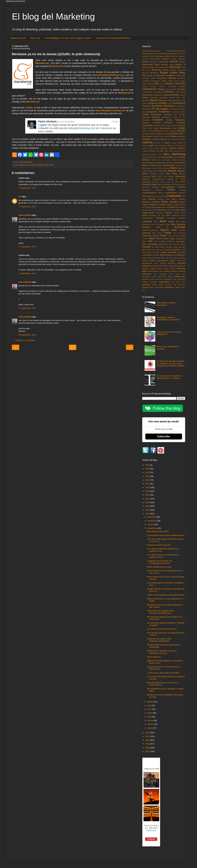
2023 (148, 476)
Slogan (183, 215)
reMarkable (181, 279)
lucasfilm (172, 269)
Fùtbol (144, 128)
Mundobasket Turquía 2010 (152, 168)
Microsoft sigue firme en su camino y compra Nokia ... (163, 684)
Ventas (159, 239)
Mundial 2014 (169, 165)
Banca (166, 70)
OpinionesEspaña (159, 179)
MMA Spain (173, 151)
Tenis (154, 233)
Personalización (168, 187)
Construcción (147, 92)
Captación (172, 78)
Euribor (182, 114)
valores (178, 287)
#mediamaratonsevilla (151, 53)
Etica (176, 115)
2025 (148, 469)
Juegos (151, 145)
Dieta (183, 101)
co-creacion (156, 252)
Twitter (163, 236)
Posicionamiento (149, 193)
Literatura (181, 148)
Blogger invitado (169, 73)
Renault (177, 205)
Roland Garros (147, 210)
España (145, 114)
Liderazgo (164, 148)
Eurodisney (166, 117)
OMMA (154, 177)
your (144, 290)
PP (177, 179)
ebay (174, 255)
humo (156, 263)
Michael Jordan (172, 163)
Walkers (145, 244)
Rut (20, 197)
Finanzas (146, 123)
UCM (170, 236)
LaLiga (144, 148)
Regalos (145, 205)
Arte (171, 64)
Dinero (144, 103)
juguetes (145, 268)
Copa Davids (180, 92)
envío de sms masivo (170, 258)
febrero (151, 724)
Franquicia (157, 125)
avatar (175, 247)
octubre (151, 524)
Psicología (163, 196)
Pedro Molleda (25, 215)
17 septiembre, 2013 (27, 188)
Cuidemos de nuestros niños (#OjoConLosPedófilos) (159, 640)
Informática (181, 136)
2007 (148, 751)
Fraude (169, 126)
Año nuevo (146, 70)
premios (145, 279)
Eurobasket (146, 117)
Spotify (171, 222)
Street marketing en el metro (159, 567)
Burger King (152, 75)
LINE (169, 145)
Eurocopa (156, 117)
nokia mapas (175, 274)
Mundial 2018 (180, 165)
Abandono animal (148, 56)
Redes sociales (43, 165)
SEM (173, 210)
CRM (178, 75)
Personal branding (150, 187)
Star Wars (181, 222)
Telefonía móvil (168, 230)
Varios (152, 238)
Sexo (168, 215)
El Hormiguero (180, 106)
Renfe (183, 205)
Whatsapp (153, 244)
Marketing (178, 154)
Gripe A (145, 131)
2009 (148, 744)
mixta (167, 271)
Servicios (152, 215)
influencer (172, 263)
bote (162, 250)
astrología (169, 247)
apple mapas (160, 247)
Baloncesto (157, 70)
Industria (167, 136)
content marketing (169, 252)
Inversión (157, 143)
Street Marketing (178, 224)
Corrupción (158, 95)
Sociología (171, 218)
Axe (184, 67)
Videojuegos (180, 239)
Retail (172, 207)
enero (150, 728)
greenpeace (181, 261)
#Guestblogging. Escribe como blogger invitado (68, 38)
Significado (175, 215)
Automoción (175, 67)
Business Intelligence (166, 75)
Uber (178, 236)
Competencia (149, 89)
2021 (148, 484)
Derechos (163, 100)
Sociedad (160, 218)
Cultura (145, 98)
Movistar (159, 165)
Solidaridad (147, 222)
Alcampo (145, 59)
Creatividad (167, 95)
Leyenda (156, 148)
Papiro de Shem (173, 182)
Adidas (168, 56)
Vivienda (162, 241)
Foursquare (147, 125)
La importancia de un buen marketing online (166, 535)
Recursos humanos (151, 202)
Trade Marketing (179, 233)
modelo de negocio (178, 271)
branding (168, 250)
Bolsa (144, 75)
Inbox (162, 136)
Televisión (146, 233)
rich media (176, 282)
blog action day (149, 250)
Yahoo (183, 244)
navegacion (163, 274)
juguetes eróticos (156, 269)
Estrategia (168, 114)
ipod (175, 266)
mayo (150, 713)
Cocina (153, 86)
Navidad (172, 171)
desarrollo (156, 255)
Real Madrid (172, 199)
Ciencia (150, 84)
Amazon (166, 59)
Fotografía (181, 123)
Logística (145, 151)
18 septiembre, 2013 (27, 335)
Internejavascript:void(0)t (177, 139)
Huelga (167, 134)
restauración (164, 282)
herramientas (147, 263)
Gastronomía (165, 128)
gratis (173, 260)
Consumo (169, 92)
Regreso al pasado (158, 205)
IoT (163, 143)
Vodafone (171, 241)
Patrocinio (146, 184)
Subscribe (164, 436)
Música (174, 168)
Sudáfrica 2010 (151, 227)
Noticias (182, 174)
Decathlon (146, 101)
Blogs (21, 165)
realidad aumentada (150, 282)
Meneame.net (59, 66)
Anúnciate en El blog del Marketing (113, 38)
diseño (163, 255)
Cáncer (172, 98)
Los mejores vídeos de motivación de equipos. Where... (163, 556)
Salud (183, 210)
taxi (175, 285)
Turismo (156, 236)
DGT (178, 98)
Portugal (182, 190)
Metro (164, 163)
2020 (180, 54)
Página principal (18, 38)
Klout (156, 146)
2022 (148, 480)
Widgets (161, 244)
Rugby (155, 210)
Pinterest (181, 187)
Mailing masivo (157, 155)
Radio (144, 199)
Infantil (173, 136)
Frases (164, 126)
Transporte (147, 236)
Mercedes (146, 163)
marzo (150, 720)
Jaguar (174, 143)
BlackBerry (154, 73)
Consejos (181, 89)
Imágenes (156, 136)
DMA (183, 98)
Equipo (183, 112)
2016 (148, 502)
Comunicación (171, 89)
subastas (169, 285)
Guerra (151, 131)
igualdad (163, 263)
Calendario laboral (149, 78)
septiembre (153, 528)
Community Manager (177, 86)
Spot (163, 221)
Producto (182, 193)
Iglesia (150, 136)
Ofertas (171, 176)
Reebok (182, 202)
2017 (148, 499)
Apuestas (165, 64)
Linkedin (172, 148)
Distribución (153, 103)
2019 (148, 491)
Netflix (145, 174)
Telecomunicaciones (150, 230)
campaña (176, 250)
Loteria (152, 151)
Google (181, 128)
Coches (145, 86)
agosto (151, 702)
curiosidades (147, 255)
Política (171, 190)
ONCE (160, 177)
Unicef (183, 236)
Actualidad (160, 56)
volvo (183, 287)
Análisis (182, 62)
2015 (148, 506)
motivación (147, 274)
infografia (181, 263)
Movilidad (151, 165)
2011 (148, 736)
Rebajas (182, 199)
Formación (168, 123)
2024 (148, 472)
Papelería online (158, 182)
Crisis (176, 95)
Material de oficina (156, 157)
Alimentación (155, 59)
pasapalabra (146, 277)
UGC (174, 236)
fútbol (152, 260)
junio (150, 709)
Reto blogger (180, 207)
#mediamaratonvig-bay (169, 53)
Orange (170, 179)
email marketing (154, 258)
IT (184, 134)
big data (182, 247)
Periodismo (168, 184)
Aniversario (163, 62)
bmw (158, 250)
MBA (162, 151)
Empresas (164, 112)
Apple (157, 64)
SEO (178, 210)
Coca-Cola (180, 84)
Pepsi (154, 184)
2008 (148, 748)
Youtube (146, 247)
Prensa (161, 193)
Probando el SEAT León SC (159, 545)
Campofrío (162, 78)
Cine (157, 84)
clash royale (147, 252)
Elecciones (173, 109)
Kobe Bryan (163, 146)
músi (155, 274)
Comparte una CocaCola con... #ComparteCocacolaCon (160, 562)
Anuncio (174, 61)
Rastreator (161, 199)
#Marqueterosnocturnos (151, 51)
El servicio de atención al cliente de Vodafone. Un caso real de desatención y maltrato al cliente (170, 363)
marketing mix (153, 271)
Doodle (162, 103)
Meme (174, 160)
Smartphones (147, 218)
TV (167, 227)
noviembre (152, 521)
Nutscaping (146, 177)
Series (145, 215)
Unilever (145, 239)
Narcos (155, 171)
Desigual (171, 100)
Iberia (144, 136)
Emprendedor (152, 112)
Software (182, 218)
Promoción (147, 196)
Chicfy (144, 84)
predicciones (180, 277)
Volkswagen (181, 241)
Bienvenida (181, 70)
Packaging (146, 182)
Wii (166, 244)
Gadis (156, 128)
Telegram (182, 230)
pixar (154, 277)
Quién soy (35, 38)
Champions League (159, 81)
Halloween (159, 131)
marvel (162, 271)
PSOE (183, 179)
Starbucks (146, 224)
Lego (150, 148)
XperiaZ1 (176, 244)
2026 (148, 465)
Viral (52, 165)
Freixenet (175, 125)
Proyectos (155, 196)
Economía (147, 106)
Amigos (174, 59)
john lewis (181, 266)
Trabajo (167, 233)
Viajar (172, 239)
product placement (156, 279)
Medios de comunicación (161, 160)
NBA (180, 168)
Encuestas (175, 112)
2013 (148, 514)
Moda (145, 165)
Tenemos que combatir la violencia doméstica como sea (162, 652)
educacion (181, 255)
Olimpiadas (180, 176)
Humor (27, 165)
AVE (184, 54)
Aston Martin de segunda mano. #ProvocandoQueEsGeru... (161, 612)
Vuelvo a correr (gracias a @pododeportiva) (166, 595)
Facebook (158, 120)
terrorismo (182, 285)
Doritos (170, 103)
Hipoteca (146, 134)
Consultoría (158, 92)
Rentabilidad (146, 207)
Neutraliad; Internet (157, 174)
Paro (183, 182)
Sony (156, 222)
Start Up (154, 224)
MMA (166, 151)
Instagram (146, 139)
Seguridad (160, 213)
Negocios (181, 171)
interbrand (164, 266)
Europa (175, 117)
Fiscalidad (156, 123)
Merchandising (156, 163)
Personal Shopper (179, 185)
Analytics (182, 59)
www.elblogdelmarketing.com (108, 75)
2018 (148, 495)
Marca (167, 154)
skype (154, 285)
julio (150, 706)
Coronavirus (147, 95)
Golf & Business (154, 657)
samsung (146, 285)
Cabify (183, 76)
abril (150, 717)
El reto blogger (160, 109)
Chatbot (182, 81)
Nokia (174, 174)
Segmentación (148, 213)
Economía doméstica (163, 106)
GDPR (150, 128)
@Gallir (29, 108)
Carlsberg (181, 78)
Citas (162, 84)
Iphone (168, 143)
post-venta (162, 277)
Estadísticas (156, 114)
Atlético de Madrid (156, 67)
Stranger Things (164, 224)
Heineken (181, 131)
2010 (148, 740)
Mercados (182, 160)
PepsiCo (160, 184)
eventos (145, 260)
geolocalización (163, 260)
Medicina (176, 157)
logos (166, 268)
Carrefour (146, 81)
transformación (148, 287)
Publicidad (174, 196)
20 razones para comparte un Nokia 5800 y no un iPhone (169, 377)
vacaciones (169, 287)
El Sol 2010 (147, 109)
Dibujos (178, 100)
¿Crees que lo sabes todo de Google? (163, 673)
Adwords (182, 56)
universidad (159, 287)
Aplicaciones (148, 64)
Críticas (182, 95)
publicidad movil (170, 279)
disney (169, 255)
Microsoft (181, 163)
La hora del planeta (178, 146)
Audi (166, 67)
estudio (182, 258)
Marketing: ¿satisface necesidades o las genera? (168, 319)
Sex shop (161, 215)
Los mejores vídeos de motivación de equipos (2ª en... (163, 550)
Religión (170, 205)
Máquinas (166, 168)
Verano (166, 239)
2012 (148, 733)
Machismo (182, 151)
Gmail (174, 128)
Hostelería (160, 134)
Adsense (174, 56)
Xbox (170, 244)
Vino (144, 241)
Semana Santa (179, 213)
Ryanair (168, 210)
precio (170, 277)
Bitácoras (145, 73)
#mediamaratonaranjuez (176, 51)
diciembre (152, 517)
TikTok (160, 233)
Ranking (152, 199)
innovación (155, 266)
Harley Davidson (170, 131)
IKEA (181, 134)
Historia (153, 134)
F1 (180, 117)
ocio (184, 274)
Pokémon (159, 190)
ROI (184, 196)
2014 (148, 510)
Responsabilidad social (160, 207)
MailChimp (146, 155)
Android (146, 62)
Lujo (158, 151)
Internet (33, 165)
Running (161, 210)
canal (183, 250)
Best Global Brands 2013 (158, 531)
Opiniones (146, 179)
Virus (156, 241)
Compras (161, 89)
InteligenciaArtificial (160, 139)
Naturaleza (163, 171)
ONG (165, 177)
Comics (162, 86)
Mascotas (145, 157)
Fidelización (180, 120)
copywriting (181, 252)
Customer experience (159, 98)
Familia (169, 120)
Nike (168, 174)
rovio (183, 282)
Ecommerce (179, 103)
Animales (154, 62)
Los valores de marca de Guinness (162, 629)
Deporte (154, 100)
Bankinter (173, 70)
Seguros (168, 213)
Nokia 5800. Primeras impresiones (166, 304)
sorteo (161, 285)
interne (171, 266)
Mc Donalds (167, 157)
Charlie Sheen (173, 81)
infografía (146, 266)
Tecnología (180, 227)
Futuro (182, 125)
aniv (153, 247)
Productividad (171, 193)
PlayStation (147, 190)
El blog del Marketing (53, 16)
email (144, 258)
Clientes (169, 84)
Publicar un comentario (25, 340)
